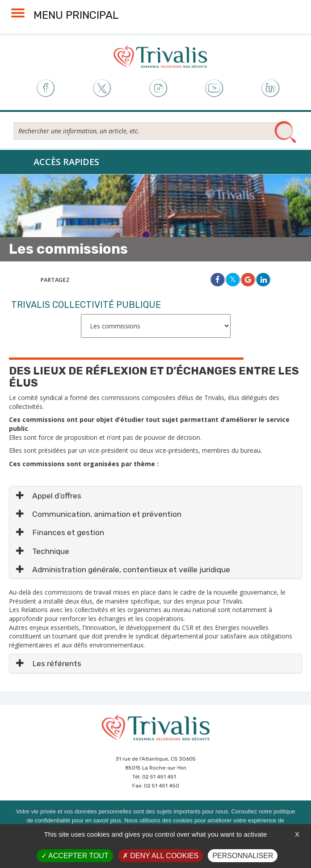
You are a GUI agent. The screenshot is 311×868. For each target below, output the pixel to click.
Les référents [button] (49, 664)
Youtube (214, 88)
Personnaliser (243, 856)
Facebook (45, 88)
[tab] (155, 496)
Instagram (158, 88)
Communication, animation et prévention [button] (99, 514)
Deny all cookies (160, 856)
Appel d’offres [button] (49, 496)
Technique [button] (43, 551)
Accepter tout (75, 856)
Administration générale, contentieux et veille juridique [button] (123, 570)
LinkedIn (271, 88)
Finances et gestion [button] (60, 532)
